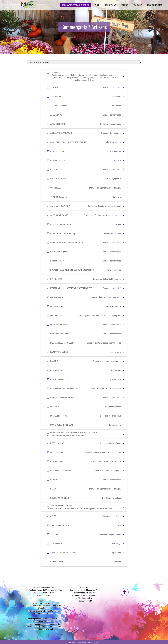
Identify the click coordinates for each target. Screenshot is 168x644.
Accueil (85, 587)
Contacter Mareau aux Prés (85, 595)
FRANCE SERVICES (85, 601)
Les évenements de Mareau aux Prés (85, 590)
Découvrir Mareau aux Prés (85, 593)
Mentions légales (85, 598)
